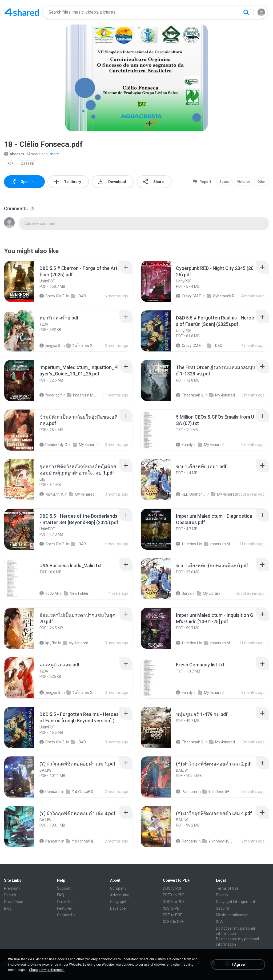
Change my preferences (47, 970)
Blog (8, 908)
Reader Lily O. (54, 445)
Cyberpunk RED (222, 296)
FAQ (61, 895)
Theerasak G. (190, 395)
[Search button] (246, 12)
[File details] (25, 281)
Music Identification (232, 915)
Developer (119, 908)
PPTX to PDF (174, 895)
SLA (219, 922)
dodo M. (49, 593)
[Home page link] (22, 12)
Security (223, 908)
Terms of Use (227, 888)
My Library (209, 593)
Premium (12, 888)
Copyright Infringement (236, 902)
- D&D (78, 296)
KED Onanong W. (191, 494)
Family (184, 445)
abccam (14, 154)
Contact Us (66, 915)
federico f (51, 395)
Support (64, 888)
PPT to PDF (172, 915)
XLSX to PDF (173, 922)
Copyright (118, 902)
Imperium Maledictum (82, 395)
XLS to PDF (172, 908)
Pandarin (50, 792)
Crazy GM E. (52, 296)
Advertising (120, 895)
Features (65, 908)
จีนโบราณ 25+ (81, 346)
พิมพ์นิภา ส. (52, 494)
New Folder (76, 593)
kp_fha (48, 643)
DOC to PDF (172, 888)
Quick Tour (66, 902)
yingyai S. (50, 346)
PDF (10, 164)
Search (10, 895)
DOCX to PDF (174, 902)
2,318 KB (28, 164)
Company (118, 888)
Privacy (222, 895)
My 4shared (222, 395)
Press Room (14, 902)
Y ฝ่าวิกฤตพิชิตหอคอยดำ (81, 792)
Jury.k (184, 593)
